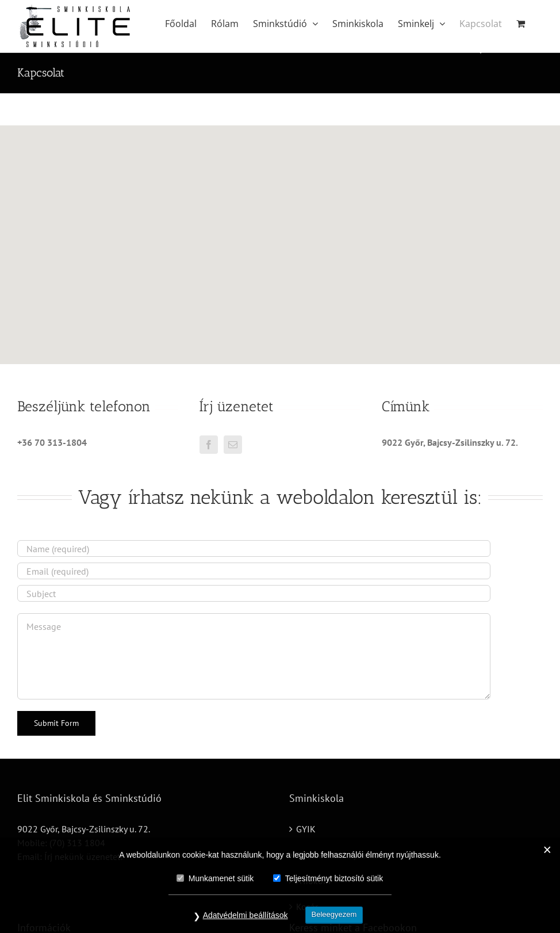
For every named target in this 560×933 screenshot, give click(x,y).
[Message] (254, 656)
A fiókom (313, 881)
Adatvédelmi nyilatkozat (344, 855)
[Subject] (254, 593)
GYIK (306, 829)
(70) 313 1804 (77, 843)
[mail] (233, 445)
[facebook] (209, 445)
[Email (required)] (254, 571)
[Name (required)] (254, 548)
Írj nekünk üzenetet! (84, 856)
